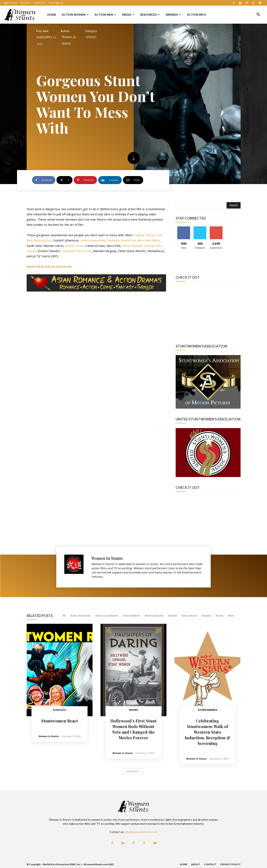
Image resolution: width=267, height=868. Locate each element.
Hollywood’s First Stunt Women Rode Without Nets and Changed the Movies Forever (133, 729)
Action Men (105, 15)
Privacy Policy (230, 864)
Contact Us (39, 3)
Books (220, 616)
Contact (210, 864)
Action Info (196, 15)
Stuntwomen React (60, 721)
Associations (189, 616)
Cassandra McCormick (76, 251)
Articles (91, 37)
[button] (258, 15)
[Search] (234, 205)
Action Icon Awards (107, 616)
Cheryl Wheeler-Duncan (138, 246)
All (64, 616)
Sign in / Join (11, 3)
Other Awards (207, 710)
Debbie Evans (74, 246)
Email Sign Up (56, 3)
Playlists (59, 710)
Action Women (75, 15)
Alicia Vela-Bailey (148, 240)
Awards (173, 15)
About (196, 864)
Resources (150, 15)
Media (128, 15)
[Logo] (20, 15)
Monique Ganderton (122, 240)
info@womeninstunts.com (141, 832)
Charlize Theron (144, 235)
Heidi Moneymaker (93, 240)
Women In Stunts (69, 40)
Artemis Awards (154, 616)
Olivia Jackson (42, 240)
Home (52, 15)
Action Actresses (81, 616)
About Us (25, 3)
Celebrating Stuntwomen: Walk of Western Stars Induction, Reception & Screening (208, 732)
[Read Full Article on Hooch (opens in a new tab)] (49, 266)
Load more (133, 771)
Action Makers (131, 616)
